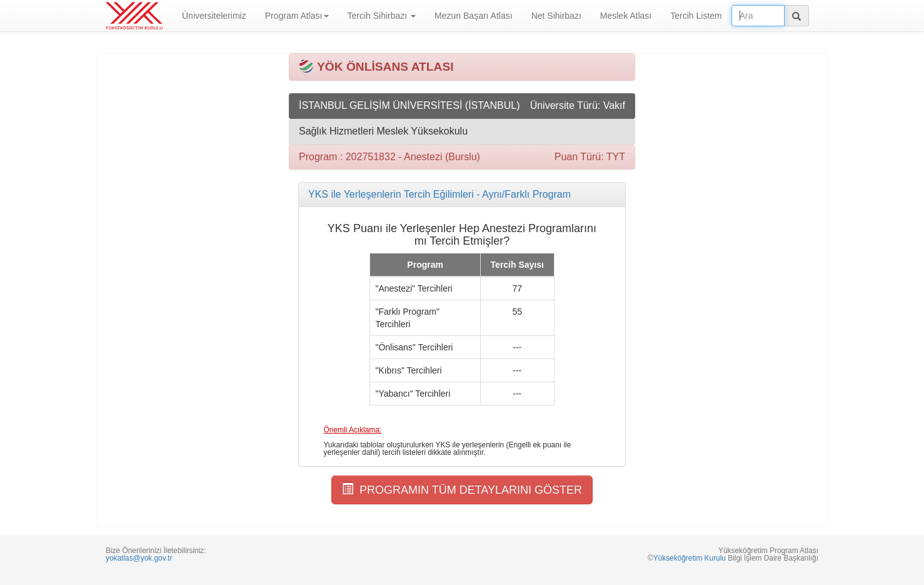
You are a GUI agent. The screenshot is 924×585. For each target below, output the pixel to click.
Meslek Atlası (626, 16)
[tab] (462, 195)
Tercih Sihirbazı (382, 16)
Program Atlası (297, 16)
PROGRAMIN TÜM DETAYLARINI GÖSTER (462, 490)
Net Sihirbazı (556, 16)
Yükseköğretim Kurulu (690, 558)
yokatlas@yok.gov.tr (139, 558)
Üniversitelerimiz (214, 16)
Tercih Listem (696, 16)
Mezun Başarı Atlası (474, 16)
